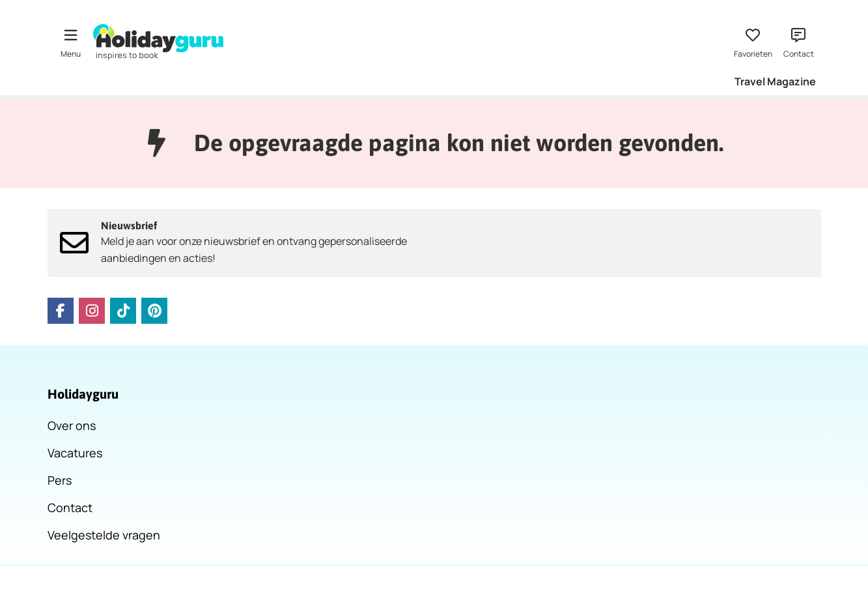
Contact (70, 507)
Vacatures (75, 453)
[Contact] (798, 42)
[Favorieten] (753, 42)
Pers (60, 480)
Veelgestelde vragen (104, 535)
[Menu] (70, 42)
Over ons (72, 425)
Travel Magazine (775, 81)
